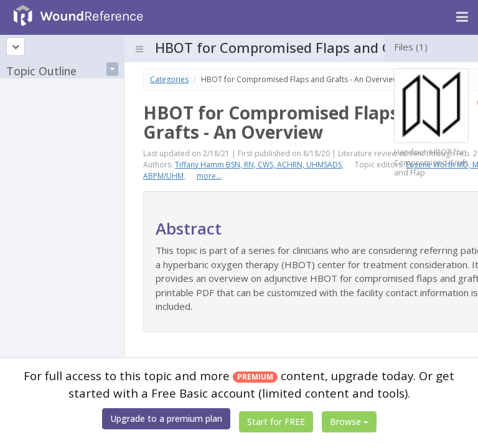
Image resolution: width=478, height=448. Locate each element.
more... (209, 176)
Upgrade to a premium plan (166, 418)
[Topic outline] (16, 47)
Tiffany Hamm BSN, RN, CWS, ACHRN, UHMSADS (258, 165)
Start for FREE (276, 422)
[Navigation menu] (462, 17)
